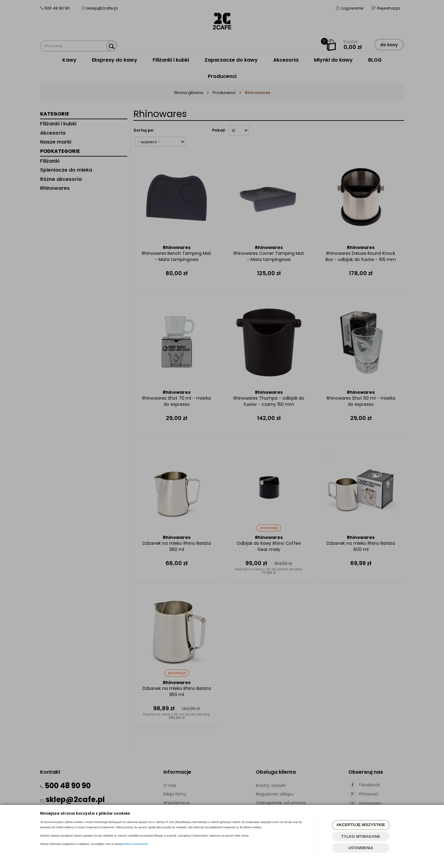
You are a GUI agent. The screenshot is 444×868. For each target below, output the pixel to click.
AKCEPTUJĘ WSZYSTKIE (361, 825)
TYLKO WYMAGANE (361, 836)
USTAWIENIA (361, 848)
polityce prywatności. (136, 844)
